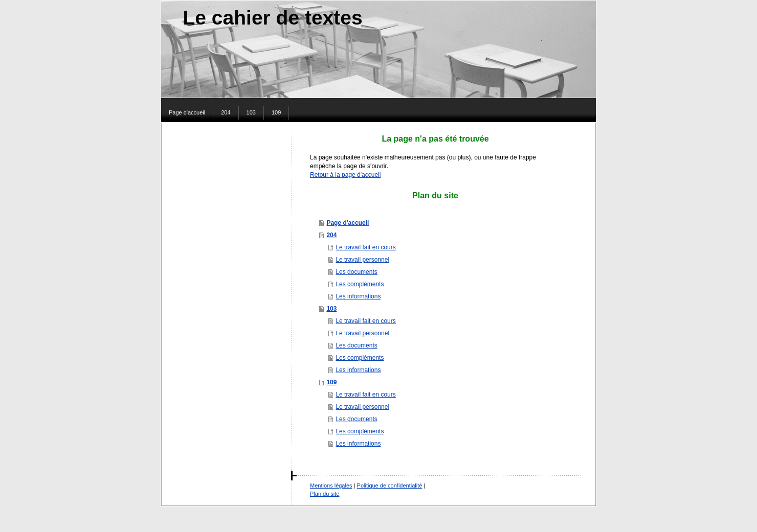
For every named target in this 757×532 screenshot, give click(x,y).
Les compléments (360, 284)
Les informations (358, 296)
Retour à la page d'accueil (345, 175)
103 (331, 309)
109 (331, 382)
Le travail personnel (362, 260)
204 (331, 235)
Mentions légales (331, 485)
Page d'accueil (348, 223)
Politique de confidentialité (390, 485)
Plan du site (325, 494)
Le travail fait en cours (365, 247)
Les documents (356, 272)
